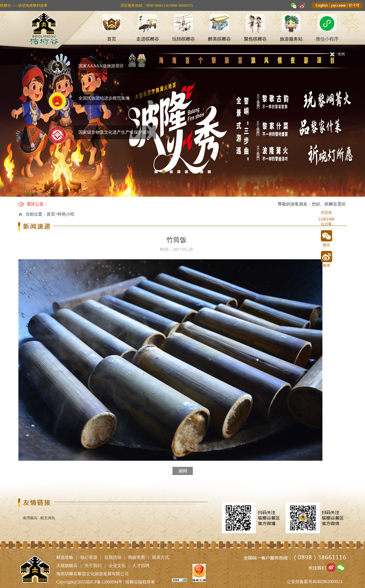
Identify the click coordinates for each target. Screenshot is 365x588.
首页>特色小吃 (61, 214)
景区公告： (37, 204)
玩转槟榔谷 (184, 39)
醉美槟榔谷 (219, 39)
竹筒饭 (176, 240)
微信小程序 (327, 39)
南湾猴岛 (30, 518)
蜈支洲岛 (48, 518)
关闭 (341, 54)
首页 (112, 39)
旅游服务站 (291, 39)
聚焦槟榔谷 (255, 39)
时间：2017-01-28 (176, 250)
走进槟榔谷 (148, 39)
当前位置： (36, 214)
